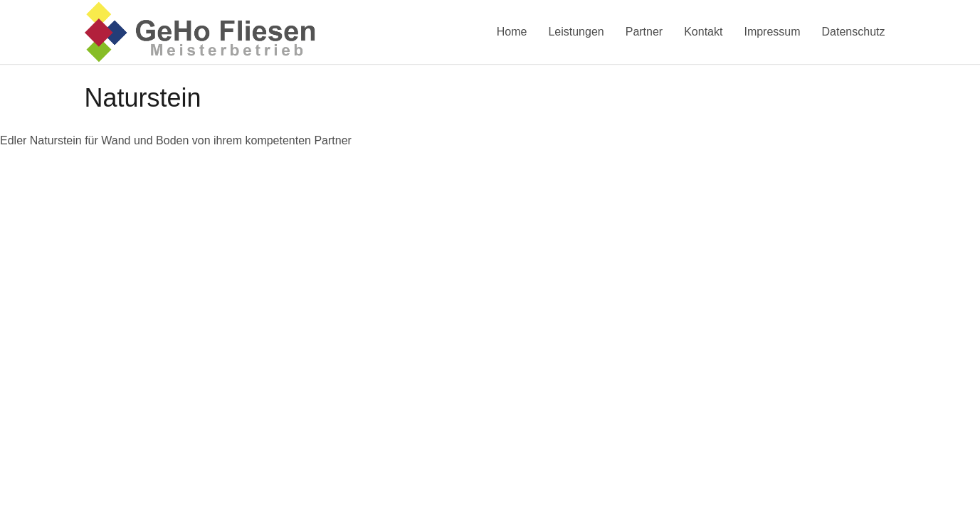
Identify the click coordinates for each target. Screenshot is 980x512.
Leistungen (576, 32)
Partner (644, 32)
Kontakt (703, 32)
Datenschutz (854, 32)
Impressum (772, 32)
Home (512, 32)
